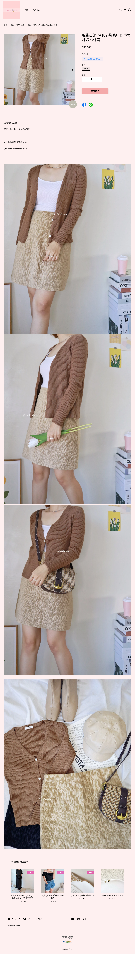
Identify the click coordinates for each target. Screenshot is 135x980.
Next (72, 70)
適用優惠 (85, 54)
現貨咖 (86, 69)
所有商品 (37, 10)
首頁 (27, 10)
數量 (83, 75)
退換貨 (71, 949)
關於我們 (65, 949)
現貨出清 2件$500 (18, 25)
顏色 (83, 65)
